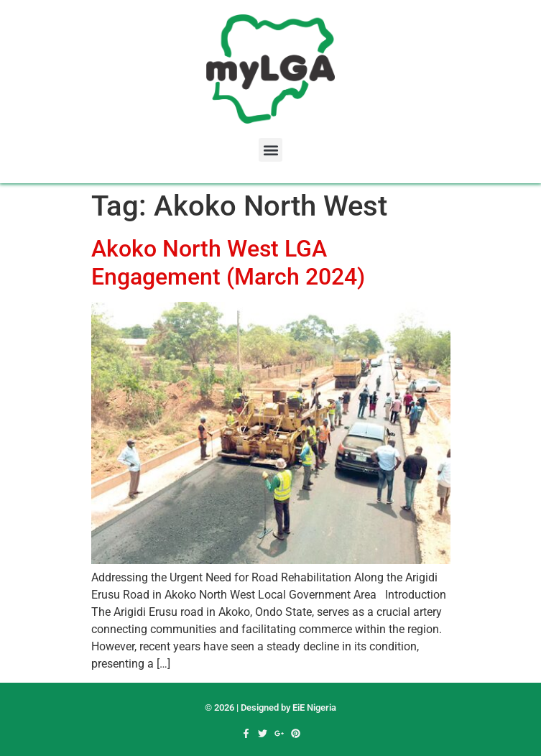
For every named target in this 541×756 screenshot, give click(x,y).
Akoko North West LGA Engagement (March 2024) (228, 262)
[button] (270, 150)
